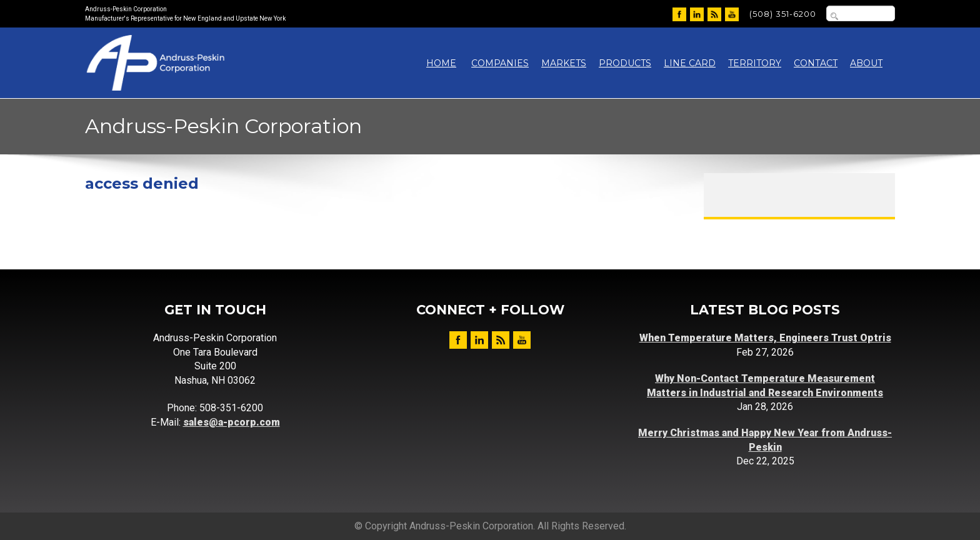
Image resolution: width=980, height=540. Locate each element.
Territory (755, 63)
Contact (816, 63)
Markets (564, 63)
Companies (500, 63)
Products (625, 63)
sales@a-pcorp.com (232, 422)
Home (441, 63)
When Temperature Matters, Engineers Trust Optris (765, 338)
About (866, 63)
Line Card (690, 63)
